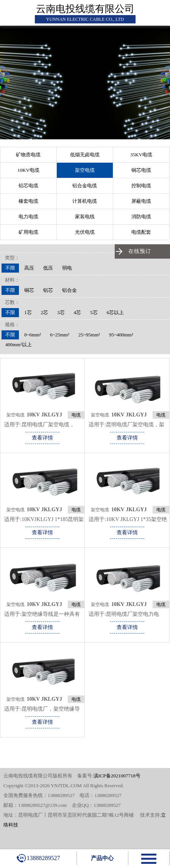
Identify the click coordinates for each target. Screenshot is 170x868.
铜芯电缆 (141, 170)
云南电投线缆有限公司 (85, 9)
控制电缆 (141, 186)
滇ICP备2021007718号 (117, 776)
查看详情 (42, 438)
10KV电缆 (28, 170)
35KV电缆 (141, 155)
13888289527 (38, 858)
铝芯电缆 (28, 186)
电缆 (76, 415)
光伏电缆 (85, 232)
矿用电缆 (28, 232)
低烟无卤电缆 (85, 155)
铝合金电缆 (85, 186)
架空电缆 (85, 170)
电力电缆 (28, 217)
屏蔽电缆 (141, 201)
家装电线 (85, 217)
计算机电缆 (85, 201)
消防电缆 (141, 217)
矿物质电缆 (28, 155)
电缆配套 (141, 232)
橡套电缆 (28, 201)
